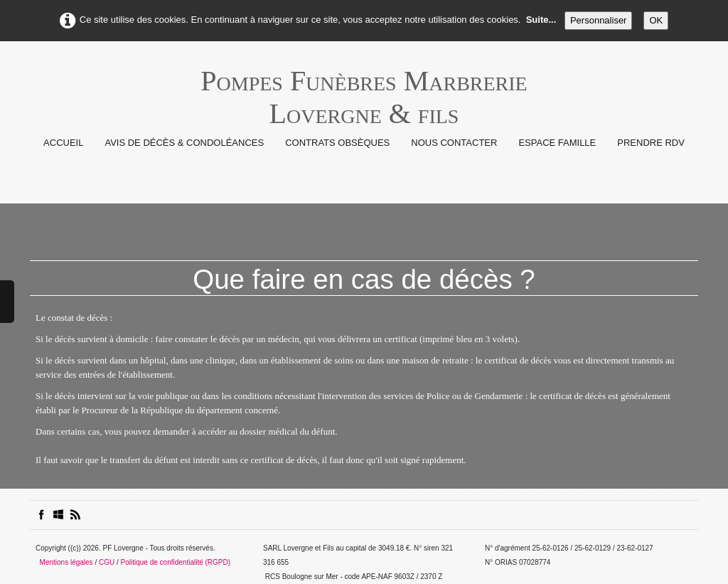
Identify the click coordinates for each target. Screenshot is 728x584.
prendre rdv (651, 143)
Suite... (541, 20)
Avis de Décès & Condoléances (184, 143)
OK (656, 20)
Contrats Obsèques (337, 143)
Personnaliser (599, 20)
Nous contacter (454, 143)
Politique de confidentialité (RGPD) (176, 562)
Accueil (63, 143)
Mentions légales (66, 562)
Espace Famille (557, 143)
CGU (107, 562)
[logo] (364, 88)
